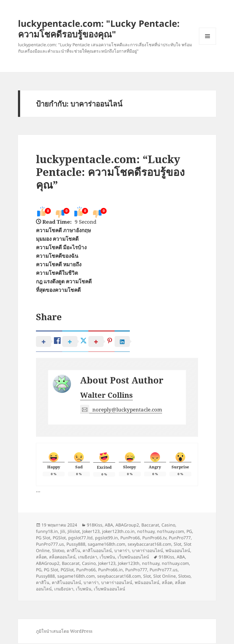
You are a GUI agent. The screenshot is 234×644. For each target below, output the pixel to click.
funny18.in (47, 532)
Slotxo (58, 551)
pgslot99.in (106, 538)
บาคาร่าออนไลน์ (147, 551)
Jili (63, 532)
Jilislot (74, 532)
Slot (177, 545)
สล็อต (41, 557)
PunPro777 (180, 538)
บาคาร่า (122, 551)
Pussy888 (76, 545)
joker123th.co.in (118, 532)
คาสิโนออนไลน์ (97, 551)
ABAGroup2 (127, 525)
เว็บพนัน (107, 557)
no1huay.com (170, 532)
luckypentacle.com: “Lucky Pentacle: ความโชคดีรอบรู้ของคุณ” (110, 172)
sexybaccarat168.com (149, 545)
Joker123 (91, 532)
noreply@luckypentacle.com (121, 410)
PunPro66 (130, 538)
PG (189, 532)
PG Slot (43, 538)
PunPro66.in (110, 570)
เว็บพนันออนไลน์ (133, 557)
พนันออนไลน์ (178, 551)
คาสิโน (73, 551)
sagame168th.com (106, 545)
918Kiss (95, 525)
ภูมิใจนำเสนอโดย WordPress (64, 632)
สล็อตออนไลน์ (62, 557)
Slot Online (165, 577)
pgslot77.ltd (80, 538)
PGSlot (59, 538)
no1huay (146, 532)
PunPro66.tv (154, 538)
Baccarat (150, 525)
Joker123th (129, 564)
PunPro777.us (50, 545)
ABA (109, 525)
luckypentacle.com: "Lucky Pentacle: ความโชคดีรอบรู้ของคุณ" (99, 29)
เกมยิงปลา (88, 557)
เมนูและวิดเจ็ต (207, 36)
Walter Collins (106, 395)
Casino (168, 525)
